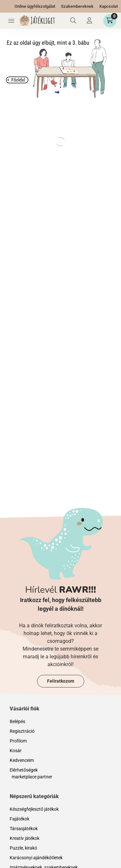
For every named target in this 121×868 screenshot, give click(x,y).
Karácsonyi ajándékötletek (36, 858)
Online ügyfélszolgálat (35, 6)
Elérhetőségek (24, 770)
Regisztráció (22, 731)
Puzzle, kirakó (23, 848)
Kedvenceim (22, 760)
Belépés (17, 721)
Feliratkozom (61, 681)
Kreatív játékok (25, 838)
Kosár (16, 751)
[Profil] (89, 21)
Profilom (18, 741)
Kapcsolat (109, 6)
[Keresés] (73, 21)
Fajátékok (20, 819)
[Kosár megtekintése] (110, 21)
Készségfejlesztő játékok (34, 809)
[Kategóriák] (11, 21)
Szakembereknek (77, 6)
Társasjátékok (24, 829)
